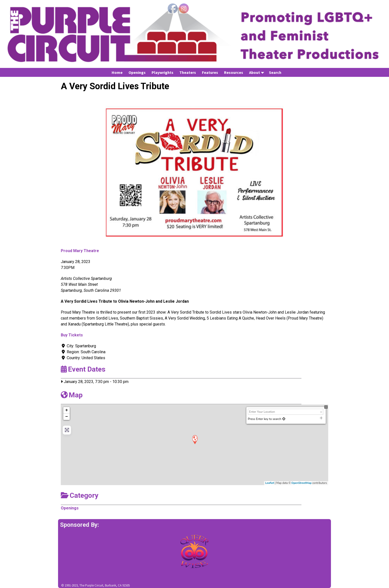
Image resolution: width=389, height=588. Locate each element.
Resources (234, 72)
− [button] (67, 417)
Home (117, 72)
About (258, 72)
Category (80, 495)
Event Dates (83, 369)
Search (275, 72)
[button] (81, 173)
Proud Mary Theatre (80, 251)
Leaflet (270, 483)
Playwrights (162, 72)
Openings (137, 72)
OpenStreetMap (302, 483)
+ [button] (67, 410)
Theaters (188, 72)
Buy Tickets (72, 335)
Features (210, 72)
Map (72, 395)
